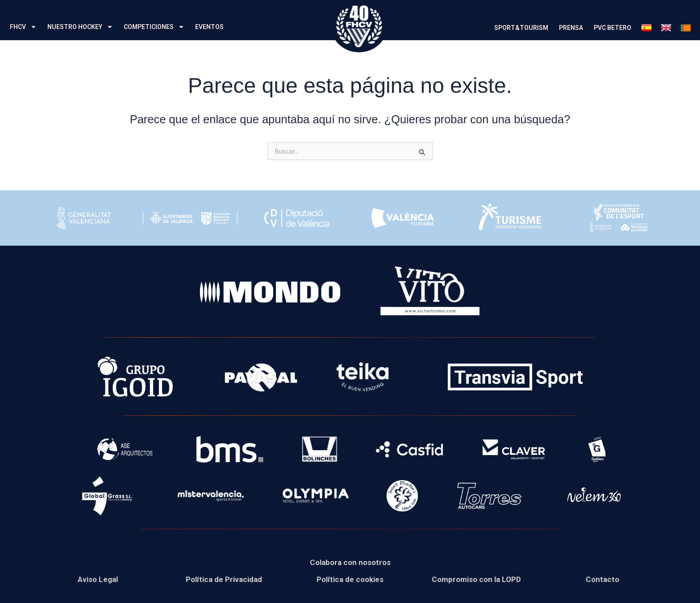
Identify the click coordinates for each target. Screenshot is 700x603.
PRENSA (571, 28)
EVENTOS (209, 27)
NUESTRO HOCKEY (80, 27)
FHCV (23, 27)
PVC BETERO (612, 28)
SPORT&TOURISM (521, 28)
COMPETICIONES (154, 27)
